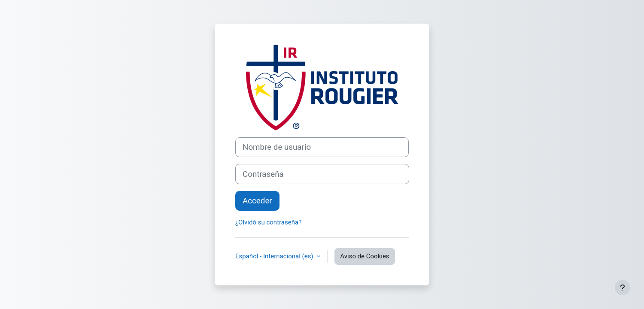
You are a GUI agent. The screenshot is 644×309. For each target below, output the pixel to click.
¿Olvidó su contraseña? (268, 222)
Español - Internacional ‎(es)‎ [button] (275, 256)
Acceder (257, 201)
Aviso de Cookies (365, 256)
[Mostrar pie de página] (623, 288)
